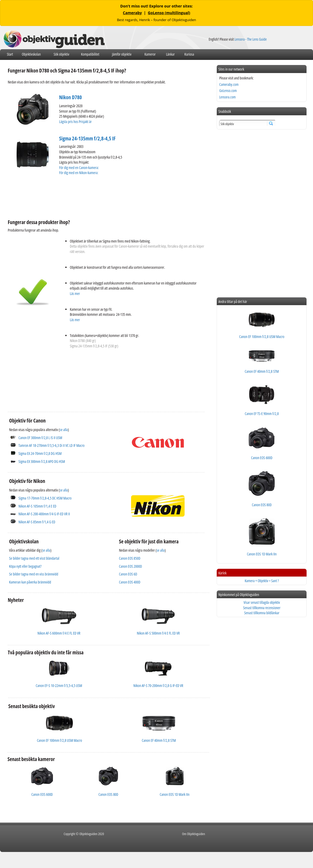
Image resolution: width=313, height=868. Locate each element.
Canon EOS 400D (130, 582)
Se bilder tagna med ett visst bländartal (34, 558)
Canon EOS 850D (130, 558)
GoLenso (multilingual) (169, 13)
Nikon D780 (70, 97)
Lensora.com (227, 97)
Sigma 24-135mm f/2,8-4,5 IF (87, 139)
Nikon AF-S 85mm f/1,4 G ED (37, 522)
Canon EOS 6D (128, 574)
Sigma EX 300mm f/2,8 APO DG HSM (42, 461)
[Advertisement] (105, 197)
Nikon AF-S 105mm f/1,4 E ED (37, 506)
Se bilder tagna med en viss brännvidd (34, 574)
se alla (64, 430)
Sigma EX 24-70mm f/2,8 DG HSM (40, 453)
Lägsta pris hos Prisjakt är (76, 122)
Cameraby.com (229, 84)
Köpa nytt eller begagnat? (25, 566)
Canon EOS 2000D (131, 566)
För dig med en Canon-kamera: (79, 168)
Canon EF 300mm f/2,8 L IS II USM (40, 438)
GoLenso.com (228, 91)
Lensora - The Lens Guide (251, 39)
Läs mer (75, 293)
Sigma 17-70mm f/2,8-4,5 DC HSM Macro (45, 498)
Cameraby (132, 13)
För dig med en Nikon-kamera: (79, 173)
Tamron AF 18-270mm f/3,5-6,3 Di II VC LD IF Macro (51, 445)
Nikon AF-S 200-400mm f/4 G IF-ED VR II (44, 514)
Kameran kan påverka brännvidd (30, 582)
